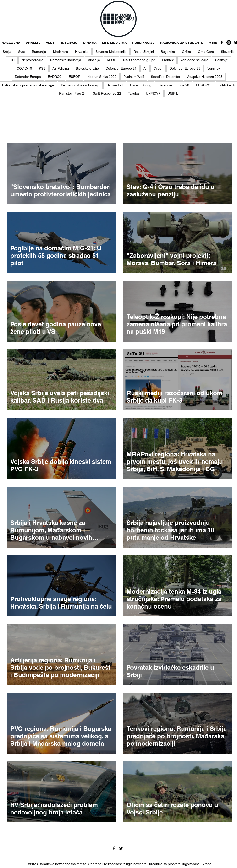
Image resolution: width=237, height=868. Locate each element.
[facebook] (222, 43)
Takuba (133, 93)
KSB (42, 68)
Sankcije (222, 60)
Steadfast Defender (166, 77)
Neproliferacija (32, 60)
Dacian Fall (115, 85)
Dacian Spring (141, 85)
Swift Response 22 (107, 93)
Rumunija (39, 52)
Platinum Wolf (134, 77)
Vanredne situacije (194, 60)
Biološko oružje (87, 68)
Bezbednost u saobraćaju (80, 85)
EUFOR (74, 77)
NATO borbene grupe (139, 60)
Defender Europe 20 (174, 85)
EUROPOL (204, 85)
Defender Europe (28, 77)
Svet (22, 52)
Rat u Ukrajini (144, 52)
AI (145, 68)
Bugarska (168, 52)
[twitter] (121, 848)
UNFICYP (153, 93)
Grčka (187, 52)
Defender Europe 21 (121, 68)
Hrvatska (82, 52)
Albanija (94, 60)
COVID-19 (24, 68)
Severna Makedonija (111, 52)
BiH (12, 60)
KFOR (112, 60)
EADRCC (55, 77)
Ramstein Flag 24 (72, 93)
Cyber (158, 68)
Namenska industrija (66, 60)
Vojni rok (214, 68)
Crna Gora (206, 52)
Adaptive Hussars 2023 (205, 77)
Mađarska (61, 52)
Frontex (168, 60)
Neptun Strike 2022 (102, 77)
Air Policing (61, 68)
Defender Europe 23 (185, 68)
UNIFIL (173, 93)
